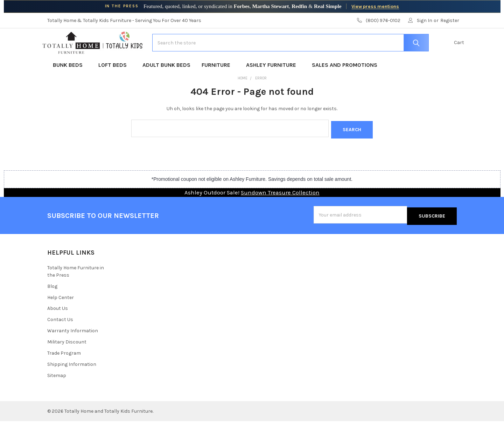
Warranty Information (73, 350)
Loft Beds (115, 87)
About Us (58, 327)
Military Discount (67, 361)
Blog (52, 305)
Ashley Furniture (273, 87)
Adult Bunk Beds (166, 87)
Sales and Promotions (345, 87)
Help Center (61, 316)
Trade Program (64, 372)
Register (450, 20)
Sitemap (57, 394)
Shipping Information (72, 383)
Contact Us (60, 338)
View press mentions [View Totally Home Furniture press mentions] (375, 6)
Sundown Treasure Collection (280, 212)
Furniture (218, 87)
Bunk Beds (70, 87)
